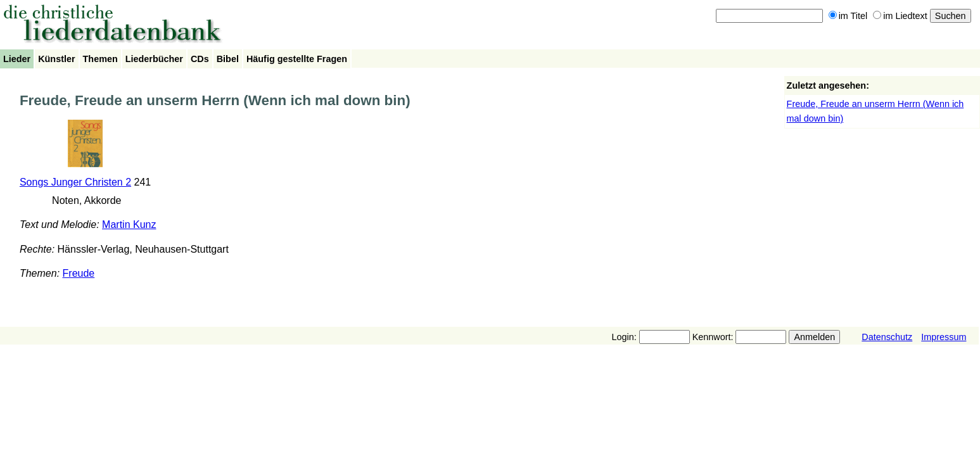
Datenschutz (887, 337)
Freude (79, 273)
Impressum (944, 337)
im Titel (848, 16)
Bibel (228, 59)
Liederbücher (154, 59)
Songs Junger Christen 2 (75, 182)
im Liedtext (900, 16)
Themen (100, 59)
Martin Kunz (129, 225)
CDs (200, 59)
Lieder (17, 59)
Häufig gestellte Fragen (297, 59)
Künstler (56, 59)
